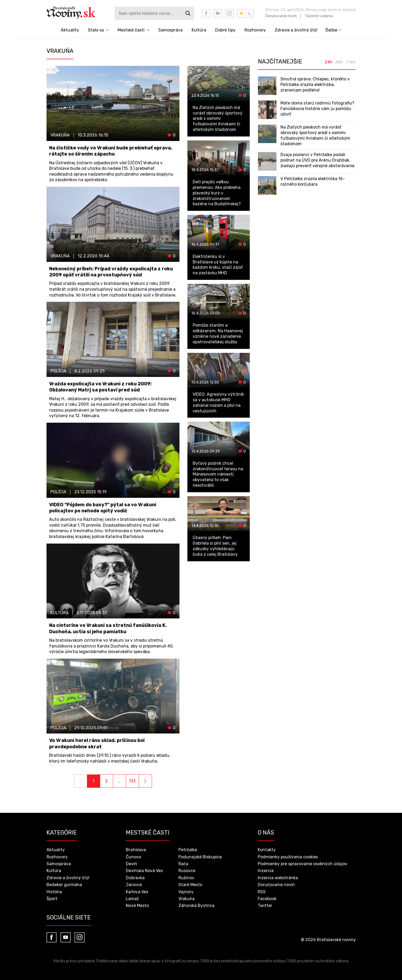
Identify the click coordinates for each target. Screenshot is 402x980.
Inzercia (266, 871)
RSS (262, 892)
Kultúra (199, 30)
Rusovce (187, 871)
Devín (131, 864)
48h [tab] (339, 62)
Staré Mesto (190, 885)
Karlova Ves (137, 892)
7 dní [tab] (351, 62)
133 (132, 781)
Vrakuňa (186, 899)
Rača (183, 864)
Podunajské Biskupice (200, 857)
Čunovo (133, 857)
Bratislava (136, 850)
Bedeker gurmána (64, 885)
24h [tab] (329, 62)
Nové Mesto (137, 906)
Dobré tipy (225, 30)
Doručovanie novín (281, 16)
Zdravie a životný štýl (296, 30)
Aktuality (70, 30)
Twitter (265, 906)
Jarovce (134, 885)
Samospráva (170, 30)
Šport (52, 899)
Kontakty (267, 850)
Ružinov (186, 878)
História (54, 892)
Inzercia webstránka (278, 878)
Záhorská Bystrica (196, 906)
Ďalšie (331, 30)
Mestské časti (131, 30)
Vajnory (186, 892)
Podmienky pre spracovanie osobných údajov (302, 864)
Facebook (267, 899)
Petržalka (188, 850)
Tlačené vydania (319, 16)
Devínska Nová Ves (144, 871)
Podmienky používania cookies (288, 857)
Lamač (132, 899)
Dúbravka (135, 878)
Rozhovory (255, 30)
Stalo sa (96, 30)
